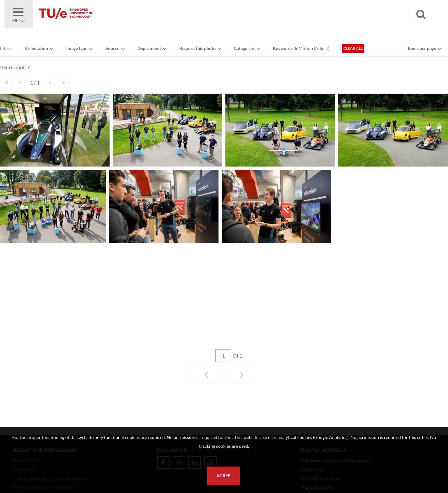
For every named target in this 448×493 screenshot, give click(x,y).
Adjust (322, 48)
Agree (223, 476)
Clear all (353, 48)
